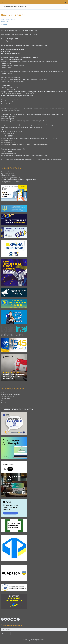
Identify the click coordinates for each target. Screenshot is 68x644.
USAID (3, 393)
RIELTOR (3, 403)
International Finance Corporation (11, 395)
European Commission (7, 397)
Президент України (7, 172)
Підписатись (6, 634)
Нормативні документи (8, 19)
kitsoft (37, 641)
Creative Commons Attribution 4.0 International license (34, 159)
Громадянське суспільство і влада (11, 178)
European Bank (5, 399)
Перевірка (4, 24)
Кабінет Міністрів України (9, 176)
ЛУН (2, 401)
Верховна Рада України (8, 174)
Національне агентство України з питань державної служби (19, 180)
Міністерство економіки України (11, 182)
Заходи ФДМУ (5, 22)
